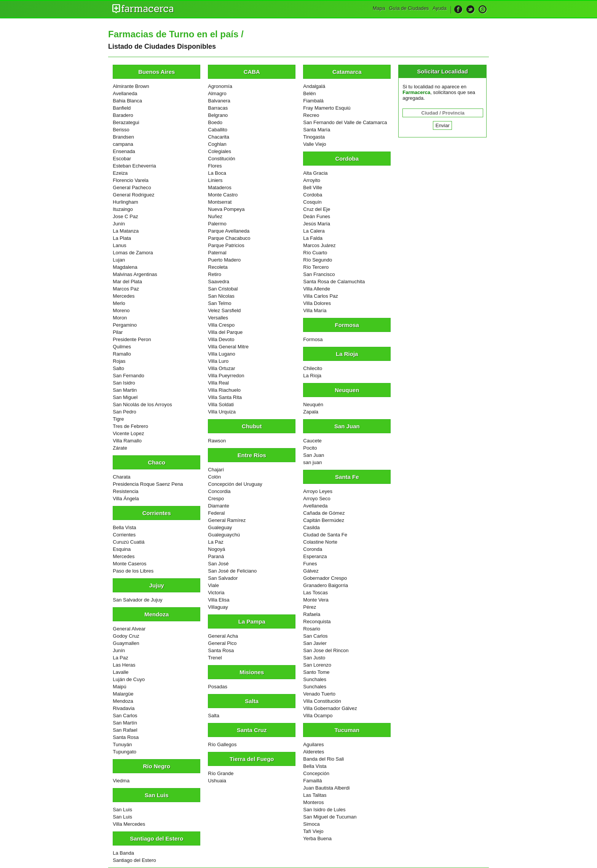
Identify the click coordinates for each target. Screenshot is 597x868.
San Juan (314, 455)
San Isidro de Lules (324, 810)
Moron (120, 318)
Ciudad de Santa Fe (325, 535)
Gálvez (311, 571)
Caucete (312, 441)
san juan (312, 462)
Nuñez (215, 216)
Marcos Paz (126, 289)
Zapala (311, 412)
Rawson (217, 441)
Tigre (118, 419)
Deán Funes (317, 216)
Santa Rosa (126, 737)
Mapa (379, 8)
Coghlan (217, 144)
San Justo (314, 658)
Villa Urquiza (222, 412)
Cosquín (312, 202)
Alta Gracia (315, 173)
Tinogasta (314, 137)
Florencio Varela (131, 180)
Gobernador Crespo (325, 578)
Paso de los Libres (133, 571)
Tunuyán (122, 744)
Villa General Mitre (228, 347)
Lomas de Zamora (133, 253)
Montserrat (220, 202)
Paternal (217, 253)
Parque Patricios (226, 245)
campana (123, 144)
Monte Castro (223, 195)
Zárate (120, 448)
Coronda (313, 549)
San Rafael (125, 730)
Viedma (121, 781)
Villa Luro (218, 361)
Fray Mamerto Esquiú (327, 108)
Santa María (317, 130)
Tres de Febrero (130, 426)
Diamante (219, 506)
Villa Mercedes (129, 824)
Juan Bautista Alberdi (326, 788)
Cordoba (313, 195)
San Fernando (128, 376)
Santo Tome (316, 672)
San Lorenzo (317, 665)
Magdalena (125, 267)
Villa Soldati (221, 404)
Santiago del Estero (134, 860)
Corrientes (124, 535)
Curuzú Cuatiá (128, 542)
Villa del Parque (225, 332)
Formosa (313, 339)
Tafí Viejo (313, 831)
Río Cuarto (315, 253)
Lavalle (121, 672)
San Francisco (319, 274)
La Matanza (126, 231)
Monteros (313, 802)
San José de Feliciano (232, 571)
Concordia (219, 491)
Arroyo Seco (317, 499)
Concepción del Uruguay (235, 484)
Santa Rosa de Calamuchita (334, 282)
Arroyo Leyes (318, 491)
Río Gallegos (222, 744)
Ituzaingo (123, 209)
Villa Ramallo (127, 441)
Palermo (217, 224)
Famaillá (312, 781)
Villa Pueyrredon (226, 376)
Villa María (315, 310)
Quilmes (122, 347)
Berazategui (126, 122)
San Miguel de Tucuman (330, 817)
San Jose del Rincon (326, 650)
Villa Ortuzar (221, 368)
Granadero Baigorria (326, 585)
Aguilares (313, 744)
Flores (215, 166)
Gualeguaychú (224, 535)
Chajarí (216, 470)
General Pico (222, 643)
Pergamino (125, 325)
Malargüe (123, 694)
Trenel (215, 658)
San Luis (122, 810)
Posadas (218, 687)
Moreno (121, 310)
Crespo (216, 499)
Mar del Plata (127, 282)
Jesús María (317, 224)
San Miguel (125, 397)
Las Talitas (315, 795)
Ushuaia (217, 781)
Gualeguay (220, 527)
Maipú (119, 687)
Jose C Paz (125, 216)
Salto (118, 368)
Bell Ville (313, 187)
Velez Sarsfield (224, 310)
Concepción (316, 773)
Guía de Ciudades (409, 8)
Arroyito (312, 180)
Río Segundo (318, 260)
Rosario (312, 629)
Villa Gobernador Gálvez (330, 708)
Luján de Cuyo (129, 679)
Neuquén (313, 404)
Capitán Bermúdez (324, 520)
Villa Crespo (221, 325)
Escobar (122, 159)
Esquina (122, 549)
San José (218, 564)
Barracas (218, 108)
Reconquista (317, 621)
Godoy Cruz (126, 636)
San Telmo (219, 303)
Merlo (119, 303)
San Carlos (125, 716)
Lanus (119, 245)
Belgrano (218, 115)
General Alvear (129, 629)
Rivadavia (124, 708)
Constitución (222, 159)
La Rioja (312, 376)
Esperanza (315, 556)
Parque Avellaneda (229, 231)
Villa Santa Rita (225, 397)
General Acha (223, 636)
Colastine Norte (320, 542)
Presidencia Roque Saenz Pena (148, 484)
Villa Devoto (221, 339)
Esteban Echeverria (134, 166)
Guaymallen (126, 643)
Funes (310, 564)
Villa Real (218, 383)
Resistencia (125, 491)
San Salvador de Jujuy (137, 600)
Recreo (311, 115)
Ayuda (440, 8)
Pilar (118, 332)
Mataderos (219, 187)
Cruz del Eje (317, 209)
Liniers (215, 180)
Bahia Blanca (127, 101)
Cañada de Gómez (324, 513)
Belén (309, 93)
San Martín (125, 723)
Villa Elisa (219, 600)
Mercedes (124, 296)
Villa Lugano (221, 354)
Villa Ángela (126, 499)
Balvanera (219, 101)
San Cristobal (223, 289)
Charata (121, 477)
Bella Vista (124, 527)
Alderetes (314, 752)
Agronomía (220, 86)
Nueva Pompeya (226, 209)
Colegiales (219, 151)
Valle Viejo (314, 144)
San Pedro (124, 412)
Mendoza (123, 701)
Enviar (443, 125)
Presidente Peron (132, 339)
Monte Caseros (129, 564)
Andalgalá (314, 86)
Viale (213, 585)
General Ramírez (227, 520)
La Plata (122, 238)
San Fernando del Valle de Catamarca (345, 122)
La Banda (123, 853)
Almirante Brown (131, 86)
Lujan (119, 260)
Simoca (311, 824)
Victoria (216, 593)
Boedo (215, 122)
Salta (214, 716)
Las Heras (124, 665)
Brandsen (123, 137)
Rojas (119, 361)
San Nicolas (221, 296)
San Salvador (223, 578)
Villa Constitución (322, 701)
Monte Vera (316, 600)
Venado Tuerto (319, 694)
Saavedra (219, 282)
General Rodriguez (133, 195)
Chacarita (219, 137)
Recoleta (218, 267)
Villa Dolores (317, 303)
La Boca (217, 173)
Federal (216, 513)
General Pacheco (132, 187)
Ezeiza (120, 173)
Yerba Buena (317, 838)
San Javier (315, 643)
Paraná (216, 556)
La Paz (120, 658)
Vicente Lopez (128, 433)
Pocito (310, 448)
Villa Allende (317, 289)
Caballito (218, 130)
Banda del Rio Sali (323, 759)
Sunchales (315, 679)
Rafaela (312, 614)
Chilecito (313, 368)
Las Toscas (315, 593)
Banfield (122, 108)
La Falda (313, 238)
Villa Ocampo (318, 716)
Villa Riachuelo (224, 390)
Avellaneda (125, 93)
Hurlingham (125, 202)
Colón (214, 477)
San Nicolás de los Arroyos (142, 404)
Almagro (217, 93)
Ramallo (122, 354)
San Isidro (124, 383)
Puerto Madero (224, 260)
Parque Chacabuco (229, 238)
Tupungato (125, 752)
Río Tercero (316, 267)
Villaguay (218, 607)
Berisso (121, 130)
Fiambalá (313, 101)
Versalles (218, 318)
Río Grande (221, 773)
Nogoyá (216, 549)
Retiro (215, 274)
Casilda (311, 527)
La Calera (314, 231)
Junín (119, 224)
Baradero (123, 115)
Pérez (310, 607)
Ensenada (124, 151)
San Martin (125, 390)
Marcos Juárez (319, 245)
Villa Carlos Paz (321, 296)
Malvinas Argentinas (135, 274)
